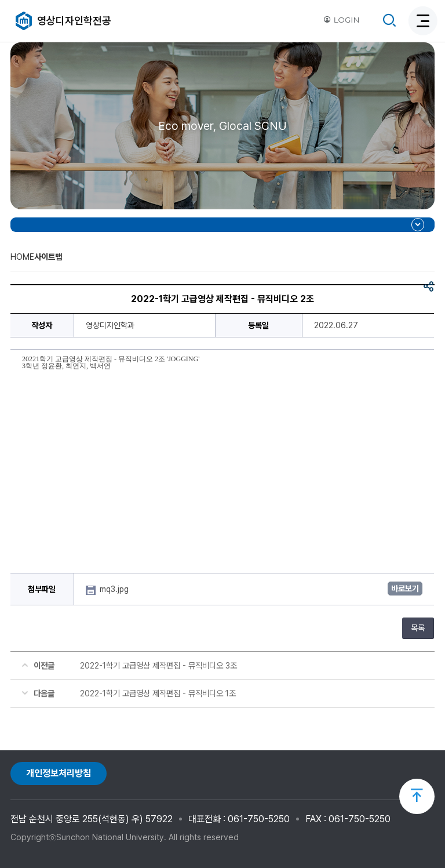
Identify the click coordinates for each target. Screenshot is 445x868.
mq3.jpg (115, 589)
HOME (22, 257)
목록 (418, 628)
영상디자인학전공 (74, 21)
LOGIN (341, 20)
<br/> (222, 468)
